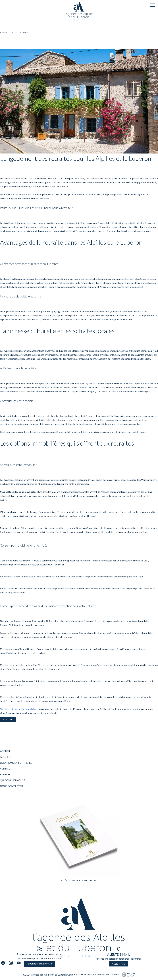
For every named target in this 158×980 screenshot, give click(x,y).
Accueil (4, 32)
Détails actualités (21, 32)
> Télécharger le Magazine (79, 880)
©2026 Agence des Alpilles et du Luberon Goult (48, 975)
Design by (128, 975)
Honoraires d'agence (108, 974)
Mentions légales (85, 974)
